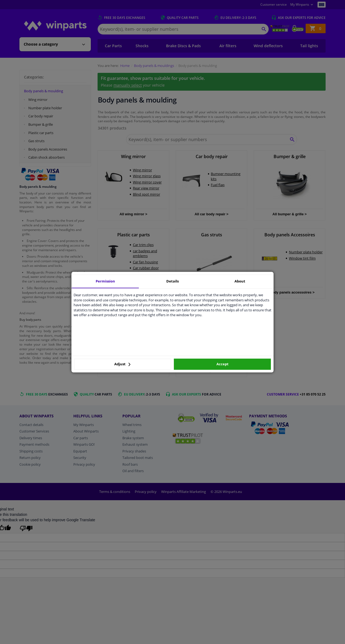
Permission (105, 281)
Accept (222, 364)
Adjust (122, 364)
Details (172, 281)
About (240, 281)
